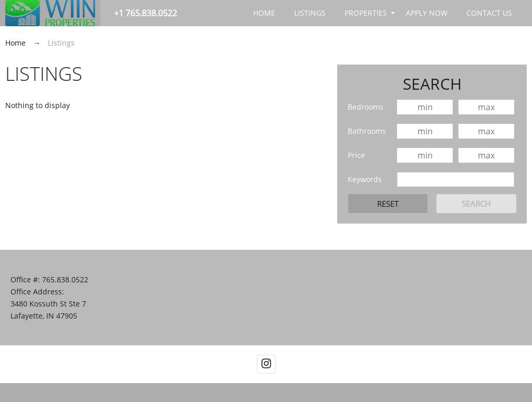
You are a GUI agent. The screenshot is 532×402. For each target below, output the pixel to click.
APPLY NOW (427, 13)
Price (356, 155)
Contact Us (489, 13)
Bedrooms (366, 107)
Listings (310, 13)
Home (264, 13)
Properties (366, 13)
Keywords (365, 179)
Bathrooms (367, 131)
